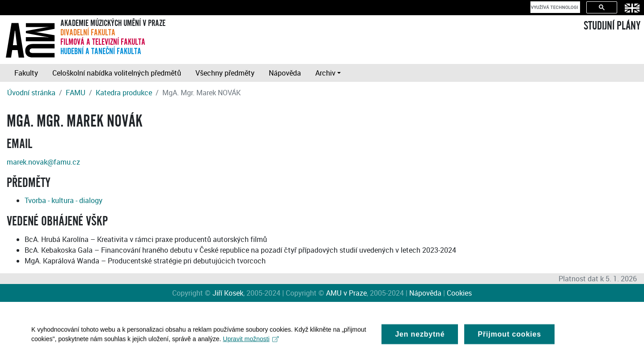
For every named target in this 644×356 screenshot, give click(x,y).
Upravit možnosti (251, 341)
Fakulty (26, 73)
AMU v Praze (346, 293)
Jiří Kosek (228, 293)
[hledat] (554, 7)
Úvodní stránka (31, 93)
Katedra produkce (124, 93)
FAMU (76, 93)
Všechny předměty (225, 73)
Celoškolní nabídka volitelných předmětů (117, 73)
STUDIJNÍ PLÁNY (612, 26)
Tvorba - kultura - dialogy (64, 200)
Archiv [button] (325, 73)
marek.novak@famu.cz (43, 162)
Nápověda (285, 73)
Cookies (459, 293)
